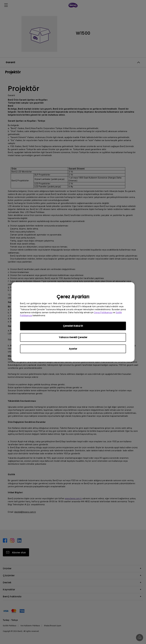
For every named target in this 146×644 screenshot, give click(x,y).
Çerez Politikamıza (103, 312)
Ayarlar (73, 349)
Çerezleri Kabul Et (73, 326)
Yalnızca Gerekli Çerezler (73, 337)
